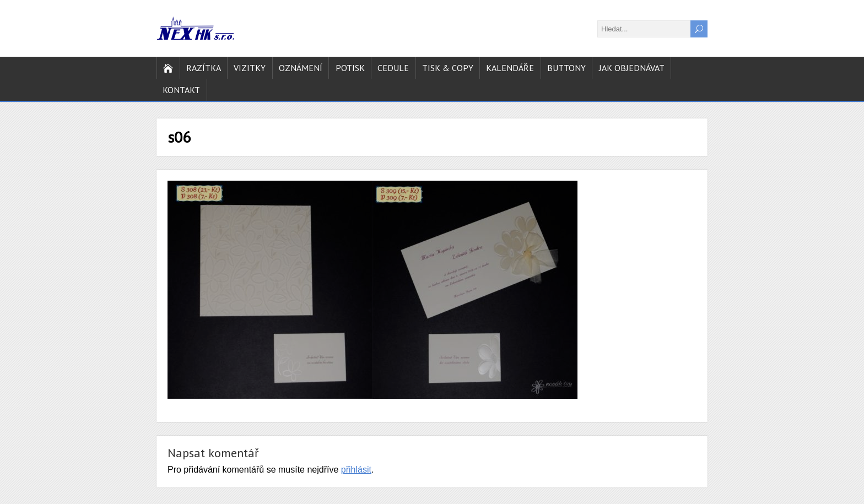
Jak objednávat (632, 68)
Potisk (350, 68)
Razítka (204, 68)
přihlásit (356, 470)
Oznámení (301, 68)
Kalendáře (510, 68)
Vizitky (250, 68)
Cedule (393, 68)
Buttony (566, 68)
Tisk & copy (448, 68)
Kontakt (181, 90)
